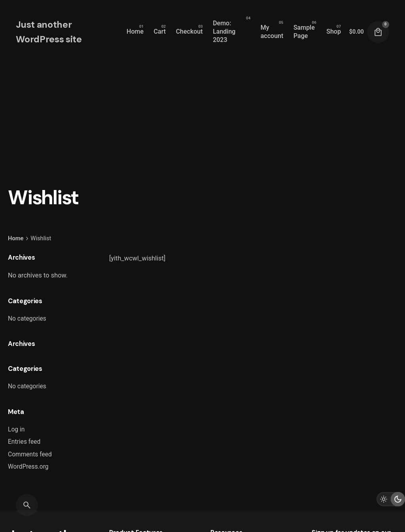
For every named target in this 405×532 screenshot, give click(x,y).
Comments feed (30, 454)
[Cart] (378, 32)
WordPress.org (28, 467)
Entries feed (24, 442)
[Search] (27, 505)
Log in (16, 429)
